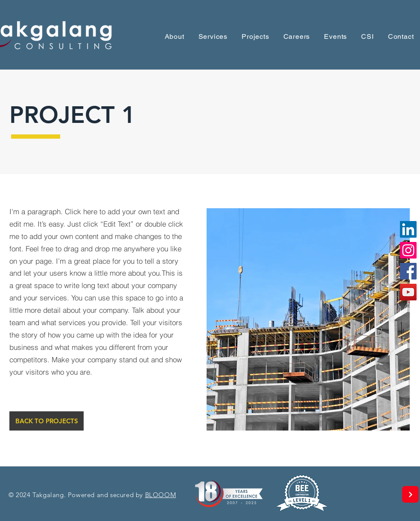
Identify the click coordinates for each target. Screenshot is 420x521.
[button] (336, 36)
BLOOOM (161, 495)
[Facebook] (408, 271)
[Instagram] (408, 250)
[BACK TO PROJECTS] (47, 421)
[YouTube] (408, 292)
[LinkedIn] (408, 229)
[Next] (410, 494)
